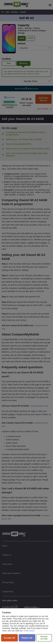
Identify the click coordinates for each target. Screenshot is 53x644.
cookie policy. (29, 631)
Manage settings (44, 638)
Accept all (9, 638)
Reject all (27, 638)
